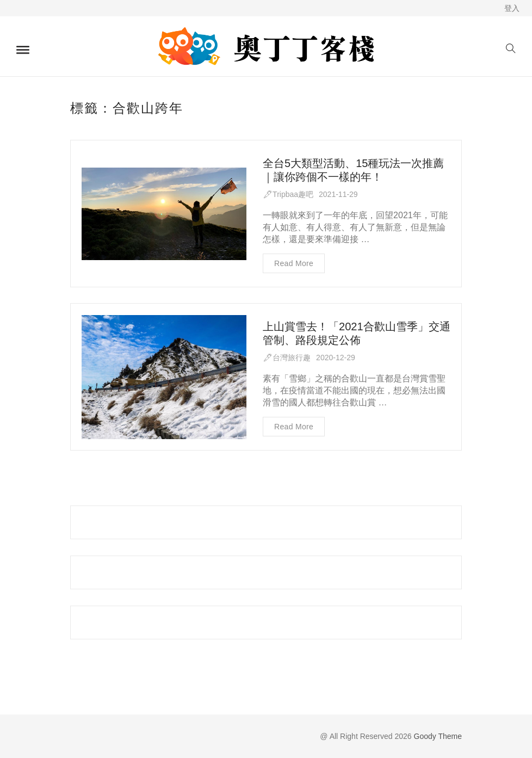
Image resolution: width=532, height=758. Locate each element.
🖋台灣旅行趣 (287, 358)
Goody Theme (437, 736)
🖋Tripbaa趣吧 (288, 194)
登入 (512, 8)
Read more (294, 263)
